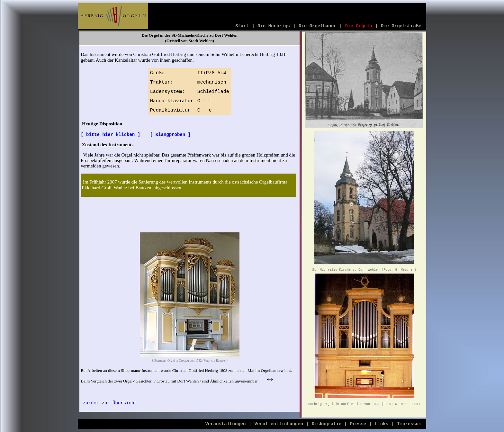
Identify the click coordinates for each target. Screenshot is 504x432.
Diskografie (328, 424)
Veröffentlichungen (279, 424)
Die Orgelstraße (401, 26)
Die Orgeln (359, 26)
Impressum (409, 424)
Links (382, 424)
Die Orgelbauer (318, 26)
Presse (358, 424)
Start (242, 26)
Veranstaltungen (226, 424)
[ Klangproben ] (170, 135)
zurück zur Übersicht (110, 403)
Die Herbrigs (274, 26)
